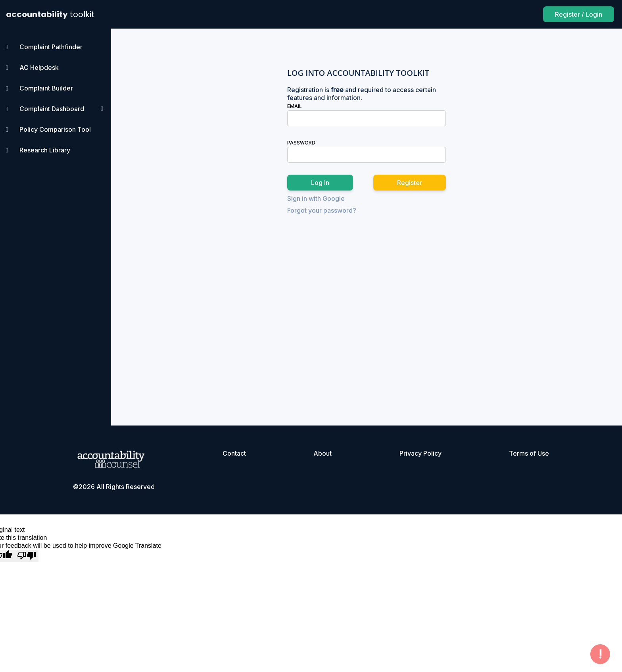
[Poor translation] (27, 556)
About (323, 453)
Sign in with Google (316, 198)
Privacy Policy (420, 453)
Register (410, 183)
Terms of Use (529, 453)
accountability (50, 14)
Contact (234, 453)
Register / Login (579, 14)
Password (301, 143)
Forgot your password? (322, 210)
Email (295, 106)
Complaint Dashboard (52, 109)
